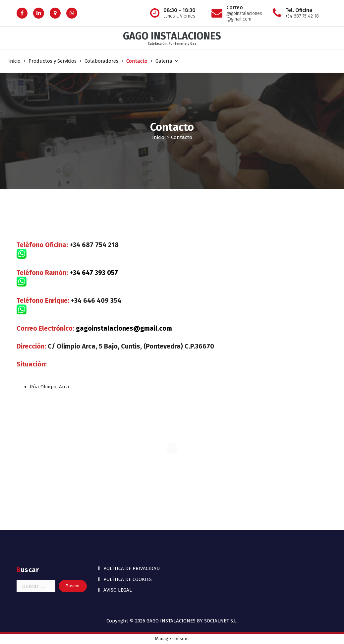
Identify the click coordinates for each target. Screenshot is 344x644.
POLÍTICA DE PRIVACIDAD (132, 568)
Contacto (137, 61)
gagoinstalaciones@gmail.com (124, 328)
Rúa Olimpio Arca (50, 387)
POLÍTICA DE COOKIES (128, 579)
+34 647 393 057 (94, 273)
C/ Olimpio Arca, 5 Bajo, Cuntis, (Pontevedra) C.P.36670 (131, 346)
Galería (164, 61)
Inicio (14, 61)
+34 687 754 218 (94, 245)
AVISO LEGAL (118, 590)
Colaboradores (101, 61)
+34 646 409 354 (96, 300)
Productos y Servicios (53, 61)
